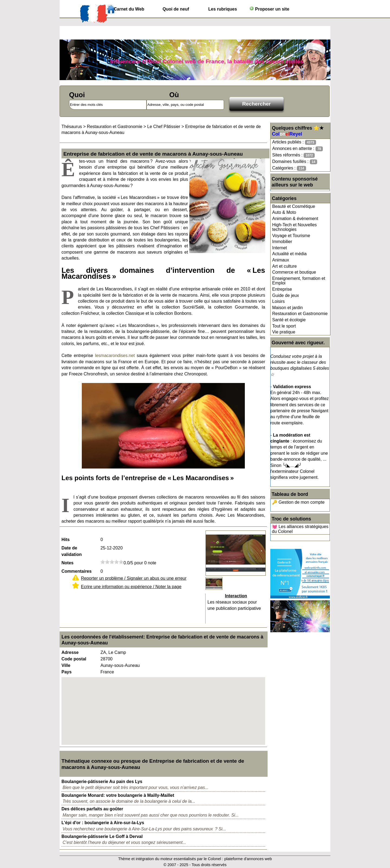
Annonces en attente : (298, 149)
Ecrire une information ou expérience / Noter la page (131, 587)
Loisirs (278, 301)
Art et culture (285, 266)
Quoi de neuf (176, 9)
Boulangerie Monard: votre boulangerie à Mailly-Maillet (118, 795)
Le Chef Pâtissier (164, 127)
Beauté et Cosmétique (294, 206)
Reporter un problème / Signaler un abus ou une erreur (134, 578)
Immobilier (282, 242)
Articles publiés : (294, 142)
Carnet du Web (129, 9)
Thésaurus (72, 127)
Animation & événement (295, 219)
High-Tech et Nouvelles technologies (295, 227)
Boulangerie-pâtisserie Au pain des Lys (102, 782)
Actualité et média (289, 254)
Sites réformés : (293, 155)
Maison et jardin (287, 308)
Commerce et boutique (294, 272)
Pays (66, 672)
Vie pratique (284, 332)
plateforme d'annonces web (248, 859)
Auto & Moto (284, 212)
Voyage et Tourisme (291, 236)
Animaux (281, 260)
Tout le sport (284, 326)
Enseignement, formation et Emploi (299, 281)
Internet (279, 248)
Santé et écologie (289, 320)
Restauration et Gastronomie (300, 314)
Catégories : (289, 168)
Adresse (70, 652)
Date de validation (72, 551)
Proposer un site (269, 9)
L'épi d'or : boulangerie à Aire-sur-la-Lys (103, 823)
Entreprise (282, 289)
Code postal (74, 659)
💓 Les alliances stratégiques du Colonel (300, 529)
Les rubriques (223, 9)
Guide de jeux (286, 295)
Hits (66, 540)
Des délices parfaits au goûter (92, 809)
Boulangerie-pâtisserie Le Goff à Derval (102, 836)
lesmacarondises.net (115, 356)
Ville (66, 665)
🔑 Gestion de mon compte (298, 502)
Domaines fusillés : (295, 162)
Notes (67, 563)
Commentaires (77, 571)
